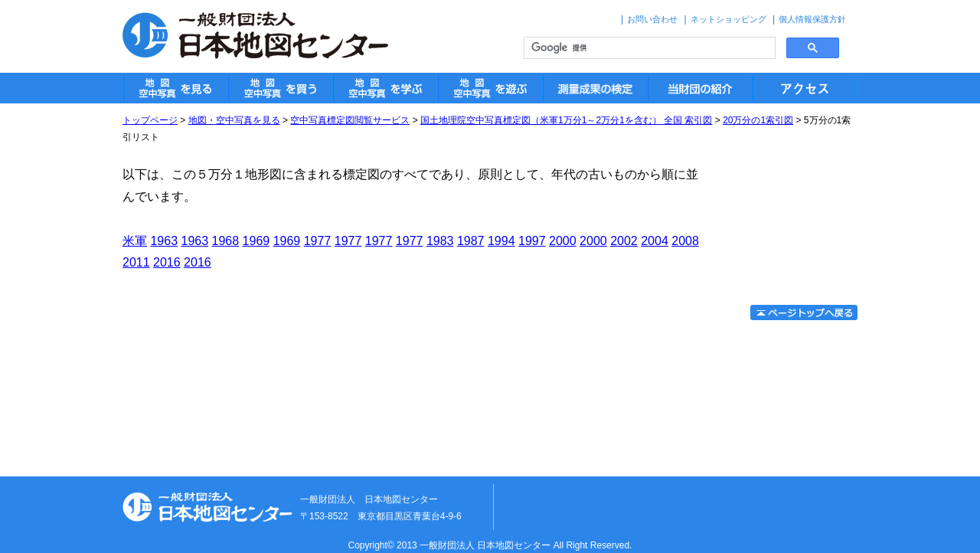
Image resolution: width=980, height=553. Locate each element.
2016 (167, 262)
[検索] (648, 48)
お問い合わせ (652, 19)
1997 (532, 241)
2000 (563, 241)
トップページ (150, 120)
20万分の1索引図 (758, 120)
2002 (624, 241)
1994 (501, 241)
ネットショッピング (728, 19)
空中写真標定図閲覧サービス (350, 120)
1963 (164, 241)
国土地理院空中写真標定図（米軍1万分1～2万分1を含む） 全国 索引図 (566, 120)
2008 (685, 241)
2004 (655, 241)
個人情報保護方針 (812, 19)
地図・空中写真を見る (234, 120)
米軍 (135, 241)
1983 (440, 241)
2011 (136, 262)
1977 (318, 241)
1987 (471, 241)
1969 (256, 241)
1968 (226, 241)
